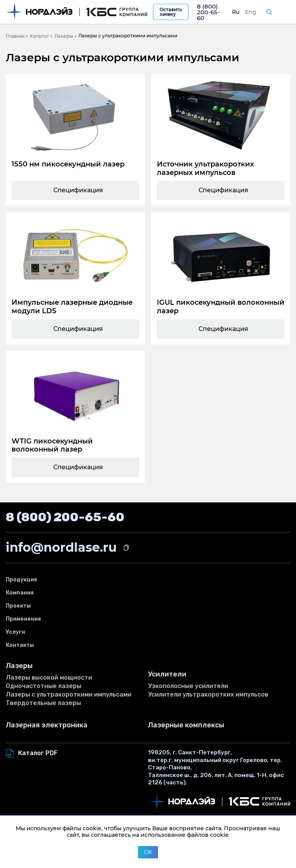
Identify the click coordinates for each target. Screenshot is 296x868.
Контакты (20, 645)
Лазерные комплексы (186, 725)
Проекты (18, 606)
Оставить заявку (171, 12)
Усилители (167, 674)
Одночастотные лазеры (44, 686)
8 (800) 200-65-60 (208, 12)
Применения (23, 619)
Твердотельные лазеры (43, 703)
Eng (251, 12)
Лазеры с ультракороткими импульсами (69, 694)
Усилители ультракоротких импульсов (208, 694)
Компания (20, 593)
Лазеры (19, 666)
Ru (236, 12)
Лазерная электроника (47, 725)
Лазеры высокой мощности (49, 677)
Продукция (21, 580)
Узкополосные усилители (188, 686)
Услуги (15, 632)
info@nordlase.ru (61, 547)
